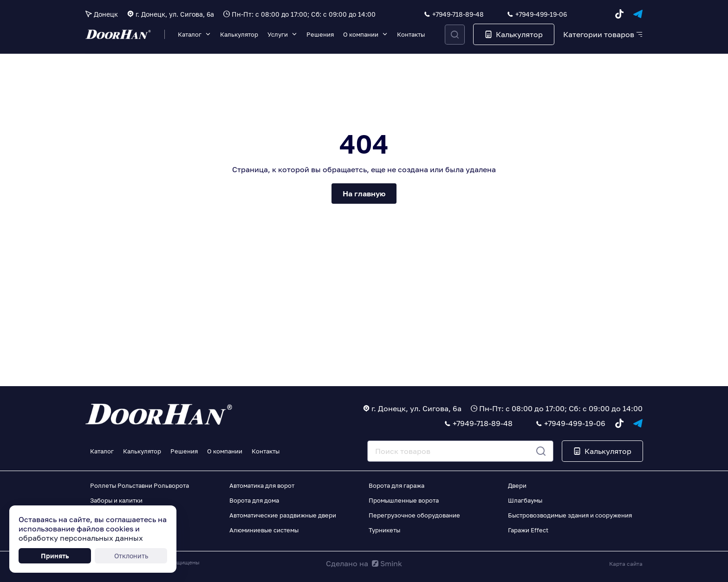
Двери (517, 485)
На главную (364, 194)
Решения (320, 34)
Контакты (411, 34)
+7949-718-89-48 (458, 14)
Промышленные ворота (404, 500)
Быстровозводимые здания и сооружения (570, 515)
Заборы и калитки (116, 500)
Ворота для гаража (396, 485)
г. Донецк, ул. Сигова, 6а (175, 14)
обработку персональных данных (81, 538)
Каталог (190, 34)
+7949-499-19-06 (541, 14)
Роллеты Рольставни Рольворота (140, 485)
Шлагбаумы (525, 500)
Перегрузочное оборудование (414, 515)
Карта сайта (626, 564)
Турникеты (384, 530)
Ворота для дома (254, 500)
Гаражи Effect (528, 530)
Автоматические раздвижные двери (283, 515)
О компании (361, 34)
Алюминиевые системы (264, 530)
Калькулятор (239, 34)
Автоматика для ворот (262, 485)
